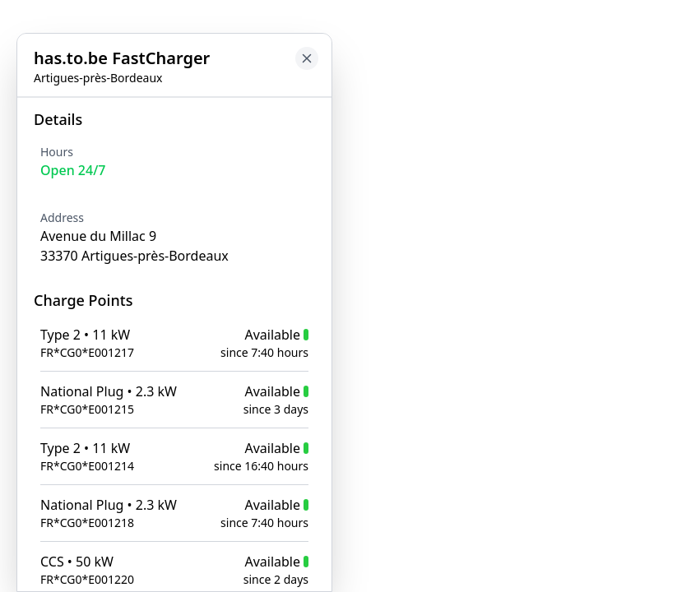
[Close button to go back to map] (307, 58)
